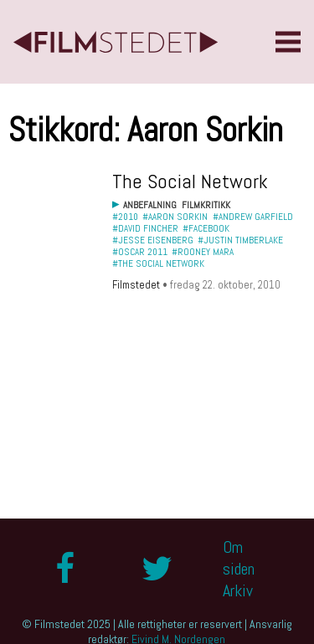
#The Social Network (158, 263)
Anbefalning (150, 205)
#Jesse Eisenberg (153, 240)
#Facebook (206, 228)
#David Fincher (145, 228)
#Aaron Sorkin (175, 217)
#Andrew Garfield (253, 217)
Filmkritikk (206, 205)
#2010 (125, 217)
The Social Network (190, 181)
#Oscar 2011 (140, 252)
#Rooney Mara (203, 252)
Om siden (239, 558)
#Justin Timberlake (240, 240)
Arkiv (238, 590)
